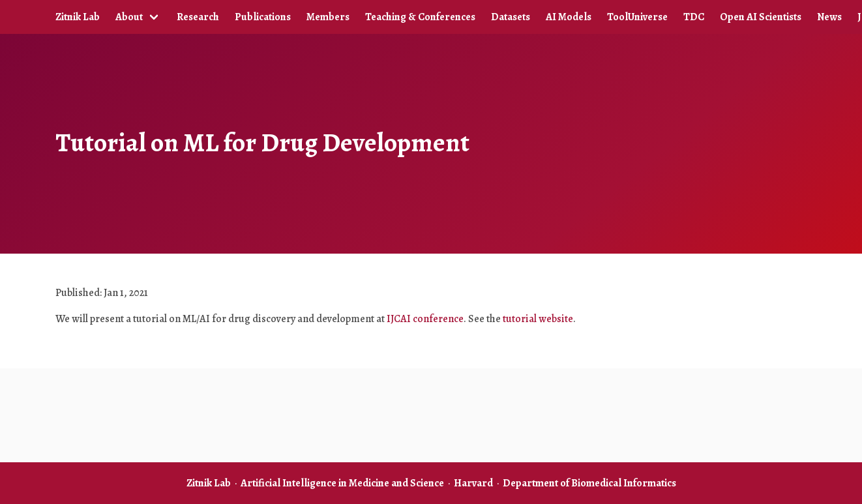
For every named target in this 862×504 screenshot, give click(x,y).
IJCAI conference (425, 319)
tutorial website (538, 319)
